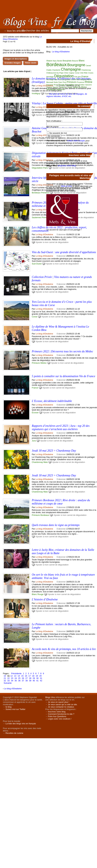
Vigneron (60, 89)
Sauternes (36, 217)
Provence (80, 82)
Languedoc (66, 80)
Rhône (89, 82)
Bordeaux (36, 193)
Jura (34, 441)
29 (34, 678)
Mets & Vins (67, 186)
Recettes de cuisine (14, 733)
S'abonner (61, 256)
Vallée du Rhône (80, 87)
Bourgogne (76, 65)
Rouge (40, 594)
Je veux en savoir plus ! (59, 702)
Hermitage (50, 80)
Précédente (16, 673)
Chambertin (56, 70)
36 (19, 681)
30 (37, 678)
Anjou (55, 61)
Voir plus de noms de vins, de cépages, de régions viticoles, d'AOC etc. (67, 95)
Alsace (49, 61)
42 (41, 681)
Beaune (75, 61)
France (35, 388)
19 (37, 676)
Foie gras (78, 77)
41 (37, 681)
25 (19, 678)
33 (8, 681)
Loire (74, 79)
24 (16, 678)
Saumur (55, 87)
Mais (46, 462)
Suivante (8, 683)
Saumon (49, 87)
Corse (34, 317)
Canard (88, 66)
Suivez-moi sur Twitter (16, 709)
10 (5, 676)
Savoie (70, 87)
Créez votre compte (76, 141)
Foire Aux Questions (57, 716)
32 (5, 681)
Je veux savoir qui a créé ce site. (63, 704)
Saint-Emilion (80, 85)
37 (23, 681)
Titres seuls (31, 63)
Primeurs (45, 193)
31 (41, 678)
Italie (56, 80)
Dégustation (37, 168)
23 (12, 678)
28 (30, 678)
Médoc (43, 363)
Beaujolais (67, 61)
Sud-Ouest (37, 264)
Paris (45, 168)
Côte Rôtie (84, 73)
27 (27, 678)
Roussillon (69, 85)
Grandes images (12, 63)
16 (26, 676)
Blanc (34, 594)
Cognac (71, 73)
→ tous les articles (14, 31)
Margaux (83, 80)
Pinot (64, 82)
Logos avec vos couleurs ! (60, 719)
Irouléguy (36, 93)
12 (11, 676)
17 (30, 676)
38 (27, 681)
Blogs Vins (50, 697)
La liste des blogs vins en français (21, 724)
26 (23, 678)
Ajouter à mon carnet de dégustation (52, 242)
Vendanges (51, 90)
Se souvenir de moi (58, 133)
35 (16, 681)
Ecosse (35, 413)
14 (19, 676)
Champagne (71, 69)
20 (40, 676)
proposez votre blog (67, 166)
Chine (66, 73)
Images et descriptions (16, 59)
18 (33, 676)
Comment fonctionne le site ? (61, 714)
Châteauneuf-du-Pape (55, 73)
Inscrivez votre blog (57, 712)
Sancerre (89, 85)
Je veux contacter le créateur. (61, 707)
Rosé (56, 85)
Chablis (49, 70)
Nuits (56, 82)
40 (34, 681)
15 (22, 676)
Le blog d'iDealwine (44, 86)
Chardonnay (37, 462)
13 (15, 676)
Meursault (50, 82)
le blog (9, 707)
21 (5, 678)
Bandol (60, 61)
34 (12, 681)
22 (8, 678)
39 (30, 681)
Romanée (50, 85)
